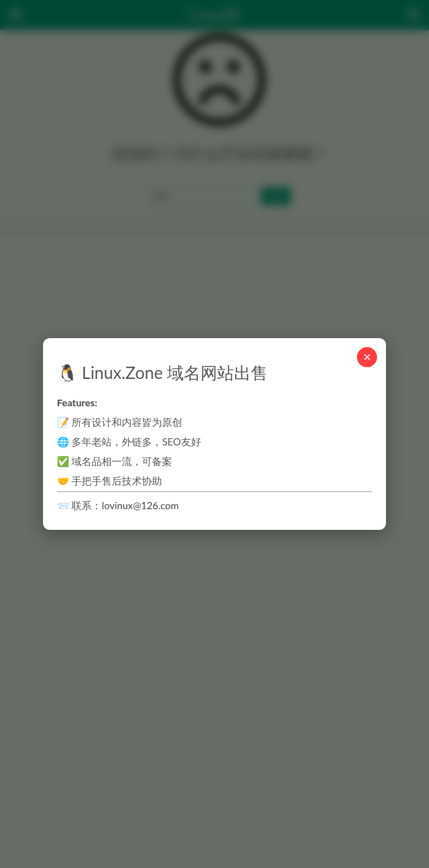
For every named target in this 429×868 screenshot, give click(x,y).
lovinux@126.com (140, 506)
